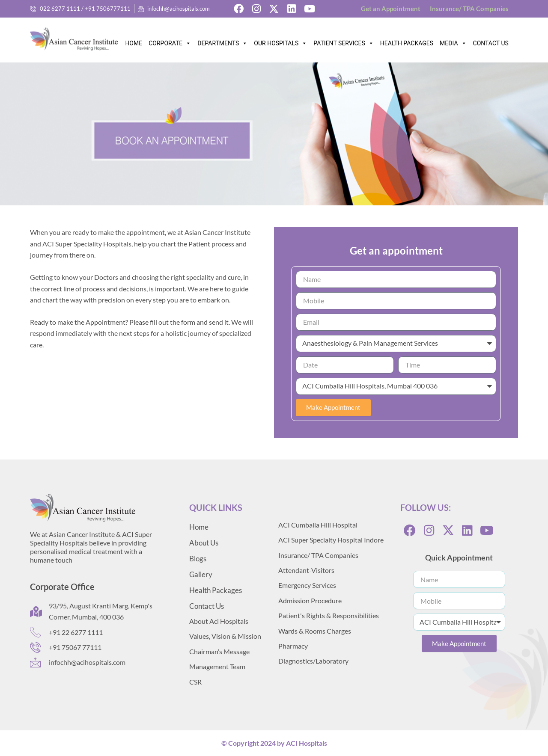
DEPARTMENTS (222, 41)
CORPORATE (170, 41)
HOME (134, 43)
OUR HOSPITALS (280, 41)
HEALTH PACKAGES (407, 43)
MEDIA (453, 41)
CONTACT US (491, 43)
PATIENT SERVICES (343, 41)
